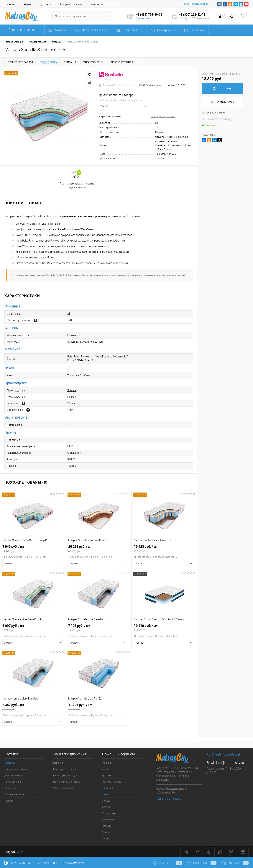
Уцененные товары (64, 788)
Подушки (9, 801)
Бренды (106, 801)
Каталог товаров (23, 30)
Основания (10, 788)
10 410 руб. (164, 628)
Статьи (106, 832)
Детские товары (13, 775)
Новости (107, 826)
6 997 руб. (33, 628)
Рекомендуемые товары (67, 782)
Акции (27, 4)
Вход (186, 4)
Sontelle (160, 159)
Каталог (106, 794)
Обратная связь (18, 863)
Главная (9, 4)
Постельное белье (14, 794)
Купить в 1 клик (222, 102)
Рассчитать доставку (217, 119)
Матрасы (10, 763)
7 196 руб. (99, 628)
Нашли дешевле (214, 113)
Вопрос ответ (109, 813)
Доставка (46, 4)
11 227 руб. (99, 707)
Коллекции (108, 820)
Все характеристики (163, 116)
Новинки (58, 763)
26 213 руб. (99, 549)
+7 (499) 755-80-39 (47, 863)
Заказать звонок (146, 18)
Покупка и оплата (71, 4)
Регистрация (200, 4)
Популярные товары (64, 769)
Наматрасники (13, 782)
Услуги (106, 839)
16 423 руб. (164, 549)
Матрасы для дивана (16, 769)
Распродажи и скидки (65, 775)
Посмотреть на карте (168, 799)
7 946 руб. (33, 549)
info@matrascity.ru (230, 763)
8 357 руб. (33, 707)
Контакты (97, 4)
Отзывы (107, 807)
